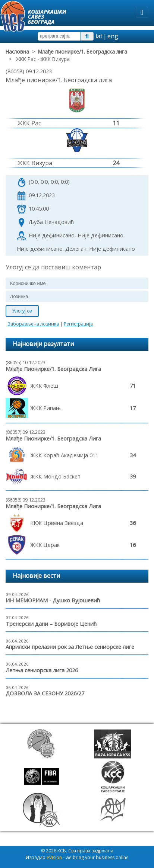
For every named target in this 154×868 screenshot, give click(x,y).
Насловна (17, 52)
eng (113, 36)
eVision (54, 857)
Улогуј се (22, 311)
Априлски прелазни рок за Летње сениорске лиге (70, 647)
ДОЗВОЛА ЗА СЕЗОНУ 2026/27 (45, 693)
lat (99, 36)
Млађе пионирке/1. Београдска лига (83, 52)
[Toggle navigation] (142, 12)
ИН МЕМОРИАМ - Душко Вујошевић (53, 600)
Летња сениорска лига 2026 (42, 670)
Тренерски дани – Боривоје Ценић (51, 624)
